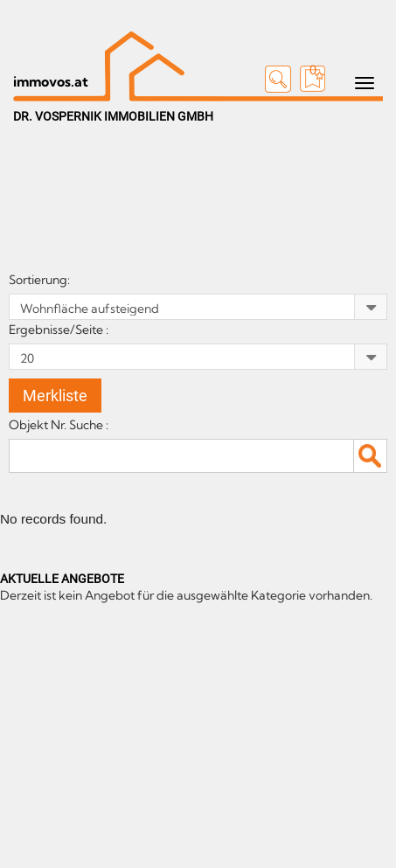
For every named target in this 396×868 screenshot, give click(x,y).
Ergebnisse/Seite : (60, 330)
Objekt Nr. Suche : (61, 425)
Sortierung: (41, 280)
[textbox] (198, 455)
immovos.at (51, 81)
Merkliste (55, 396)
